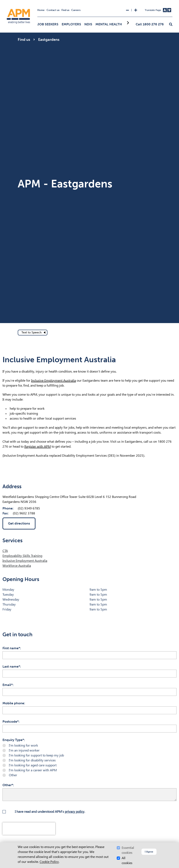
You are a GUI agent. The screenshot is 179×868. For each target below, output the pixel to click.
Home (41, 10)
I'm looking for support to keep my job (36, 755)
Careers (76, 10)
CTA (5, 551)
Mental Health (109, 24)
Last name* (11, 666)
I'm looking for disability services (32, 760)
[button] (171, 25)
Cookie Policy (49, 862)
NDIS (88, 24)
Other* (8, 785)
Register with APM (38, 446)
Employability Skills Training (22, 556)
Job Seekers (48, 24)
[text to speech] (33, 333)
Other (13, 775)
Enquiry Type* (13, 740)
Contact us (53, 10)
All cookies (127, 860)
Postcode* (11, 722)
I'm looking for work (23, 745)
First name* (11, 648)
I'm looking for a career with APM (33, 770)
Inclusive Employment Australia (54, 380)
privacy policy (75, 812)
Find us (65, 10)
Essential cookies (128, 850)
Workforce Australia (17, 566)
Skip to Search (2, 2)
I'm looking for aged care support (33, 765)
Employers (71, 24)
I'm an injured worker (24, 750)
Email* (8, 685)
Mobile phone (13, 703)
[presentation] (29, 829)
